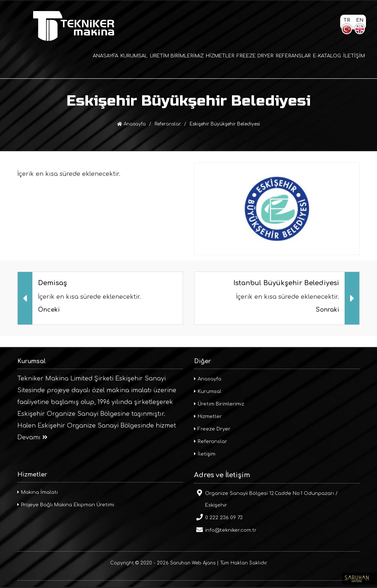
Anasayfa (131, 124)
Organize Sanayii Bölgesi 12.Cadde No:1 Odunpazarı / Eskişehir (266, 499)
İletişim (205, 454)
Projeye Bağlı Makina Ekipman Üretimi (66, 505)
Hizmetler (208, 417)
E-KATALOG (327, 56)
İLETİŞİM (354, 56)
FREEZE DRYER (255, 56)
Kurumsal (208, 392)
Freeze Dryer (212, 429)
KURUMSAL (134, 56)
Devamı (32, 438)
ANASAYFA (105, 56)
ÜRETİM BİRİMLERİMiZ (177, 56)
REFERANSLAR (293, 56)
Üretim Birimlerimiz (219, 404)
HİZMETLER (220, 56)
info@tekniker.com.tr (225, 529)
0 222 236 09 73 (218, 517)
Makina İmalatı (38, 492)
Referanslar (168, 124)
